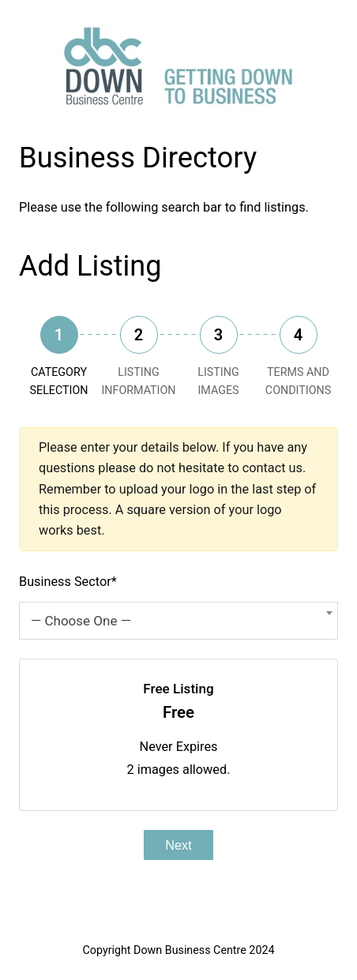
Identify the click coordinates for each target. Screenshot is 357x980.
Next (178, 845)
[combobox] (178, 621)
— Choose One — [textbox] (81, 621)
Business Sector (68, 582)
